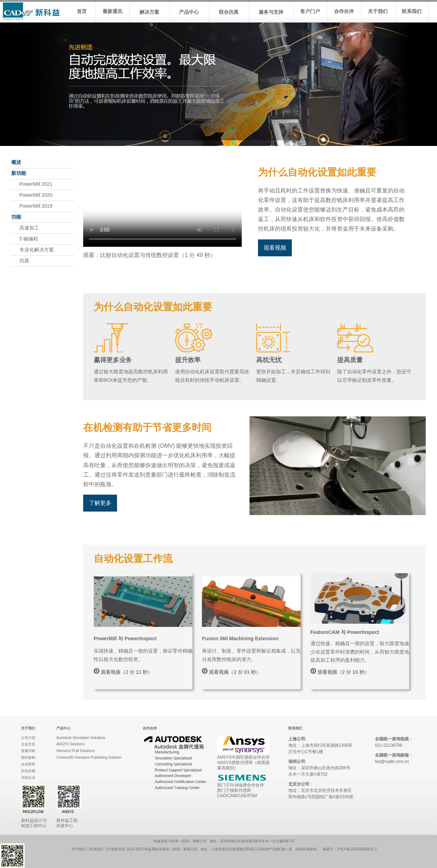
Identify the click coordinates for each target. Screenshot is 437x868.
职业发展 (28, 771)
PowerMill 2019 (32, 206)
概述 (16, 162)
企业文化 (28, 744)
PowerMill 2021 (32, 184)
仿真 (20, 261)
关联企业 (28, 778)
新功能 (19, 173)
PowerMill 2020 (32, 195)
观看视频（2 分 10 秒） (340, 672)
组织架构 (28, 757)
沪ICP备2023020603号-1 (357, 849)
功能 (16, 217)
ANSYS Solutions (70, 744)
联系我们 (97, 849)
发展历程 (28, 751)
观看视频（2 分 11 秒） (123, 672)
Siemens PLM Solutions (76, 751)
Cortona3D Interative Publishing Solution (89, 757)
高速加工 (25, 228)
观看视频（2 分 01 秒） (231, 672)
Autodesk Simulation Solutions (81, 738)
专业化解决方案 (33, 250)
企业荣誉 (28, 764)
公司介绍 (28, 738)
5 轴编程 (25, 239)
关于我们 (79, 849)
